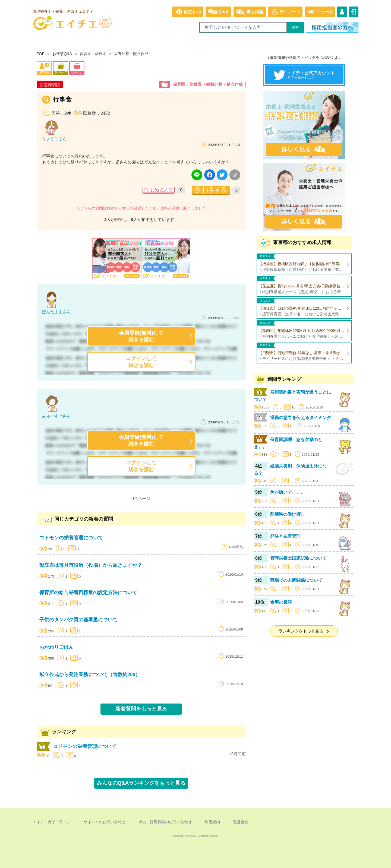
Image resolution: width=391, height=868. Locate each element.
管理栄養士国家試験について (298, 558)
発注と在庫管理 (285, 536)
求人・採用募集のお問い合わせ (165, 822)
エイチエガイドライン (52, 822)
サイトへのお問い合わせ (105, 822)
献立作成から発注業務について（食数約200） (90, 674)
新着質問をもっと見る (141, 709)
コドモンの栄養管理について (71, 538)
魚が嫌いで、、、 (288, 492)
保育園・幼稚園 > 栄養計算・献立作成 (208, 84)
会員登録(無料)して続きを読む (141, 336)
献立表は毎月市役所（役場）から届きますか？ (91, 565)
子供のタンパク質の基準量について (78, 620)
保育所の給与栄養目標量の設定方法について (88, 593)
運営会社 (241, 822)
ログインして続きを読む (141, 362)
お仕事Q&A (62, 54)
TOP (41, 54)
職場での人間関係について (296, 580)
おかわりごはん (56, 647)
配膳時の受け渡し (288, 514)
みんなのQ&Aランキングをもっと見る (141, 783)
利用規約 (212, 822)
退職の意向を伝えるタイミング (301, 418)
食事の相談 (281, 602)
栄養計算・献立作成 (131, 54)
